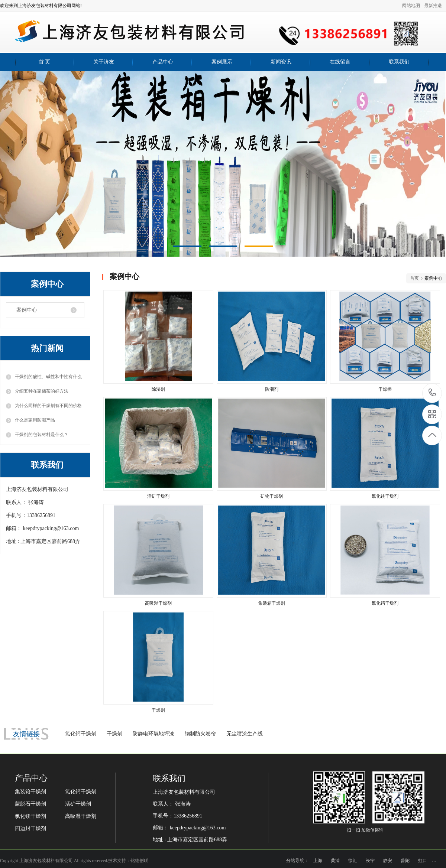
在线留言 (340, 62)
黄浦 (335, 861)
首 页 (45, 62)
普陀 (405, 861)
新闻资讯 (281, 62)
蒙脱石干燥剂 (30, 804)
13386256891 (432, 393)
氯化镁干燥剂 (30, 816)
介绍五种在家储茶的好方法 (42, 391)
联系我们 (399, 62)
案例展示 (222, 62)
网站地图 (411, 6)
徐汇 (353, 861)
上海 (318, 861)
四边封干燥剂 (30, 828)
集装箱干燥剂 (30, 792)
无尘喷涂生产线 (245, 734)
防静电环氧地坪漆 (153, 734)
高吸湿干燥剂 (81, 816)
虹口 (423, 861)
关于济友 (104, 62)
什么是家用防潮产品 (35, 420)
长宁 (370, 861)
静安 (388, 861)
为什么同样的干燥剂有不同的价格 (48, 406)
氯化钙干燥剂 (81, 734)
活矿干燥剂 (78, 804)
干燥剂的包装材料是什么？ (42, 435)
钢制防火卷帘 (200, 734)
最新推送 (433, 6)
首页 (414, 278)
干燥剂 (114, 734)
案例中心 (27, 310)
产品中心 (163, 62)
